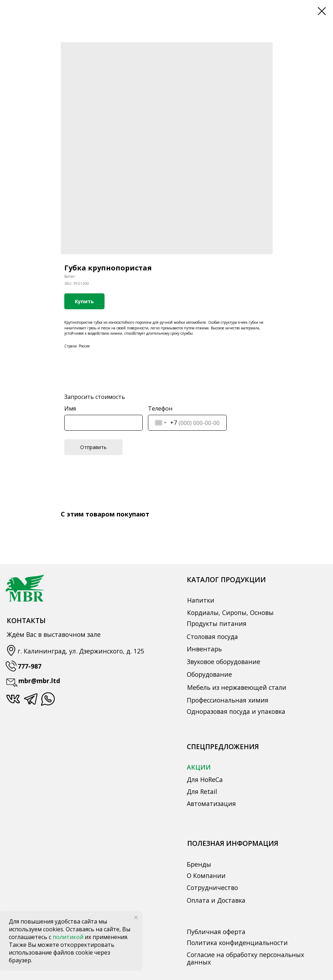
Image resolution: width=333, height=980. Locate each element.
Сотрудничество (212, 888)
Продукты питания (217, 623)
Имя (70, 408)
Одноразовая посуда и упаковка (236, 711)
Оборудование (209, 674)
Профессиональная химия (228, 700)
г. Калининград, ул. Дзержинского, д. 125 (81, 651)
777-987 (29, 666)
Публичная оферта (216, 932)
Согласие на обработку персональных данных (245, 958)
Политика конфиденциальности (237, 943)
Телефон (160, 408)
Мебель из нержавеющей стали (237, 687)
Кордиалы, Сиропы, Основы (230, 612)
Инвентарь (204, 649)
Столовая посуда (212, 637)
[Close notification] (136, 918)
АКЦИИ (199, 767)
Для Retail (202, 791)
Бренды (199, 864)
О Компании (206, 876)
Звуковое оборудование (224, 662)
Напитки (201, 600)
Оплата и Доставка (216, 900)
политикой (69, 937)
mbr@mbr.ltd (39, 681)
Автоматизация (211, 803)
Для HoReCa (205, 779)
